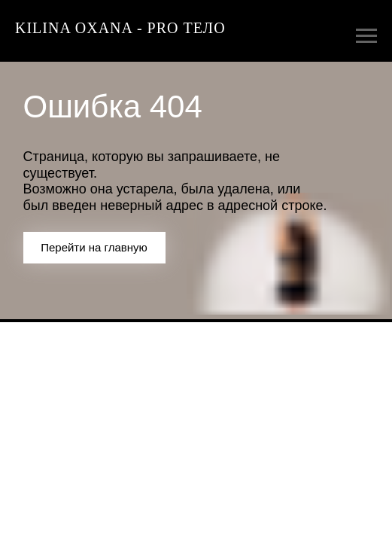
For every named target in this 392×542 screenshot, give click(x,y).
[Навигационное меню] (366, 36)
